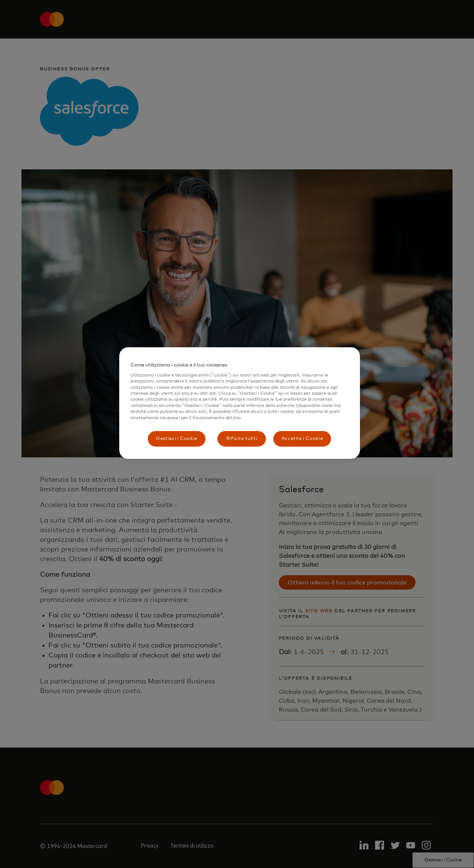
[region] (240, 403)
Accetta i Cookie (302, 439)
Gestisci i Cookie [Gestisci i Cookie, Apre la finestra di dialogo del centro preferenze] (177, 439)
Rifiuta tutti (242, 439)
